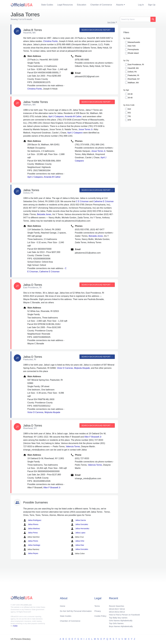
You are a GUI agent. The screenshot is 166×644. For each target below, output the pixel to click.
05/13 (121, 611)
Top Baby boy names (117, 617)
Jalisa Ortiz (77, 541)
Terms (97, 604)
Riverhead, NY (134, 79)
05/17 (116, 608)
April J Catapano (56, 116)
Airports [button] (120, 5)
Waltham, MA (133, 83)
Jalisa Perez (30, 533)
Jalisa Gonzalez (79, 524)
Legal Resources (65, 5)
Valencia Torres (73, 446)
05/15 (110, 611)
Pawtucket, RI (133, 75)
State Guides (47, 5)
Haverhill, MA (133, 68)
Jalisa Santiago (32, 545)
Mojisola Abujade (82, 368)
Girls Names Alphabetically (120, 620)
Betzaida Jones (44, 214)
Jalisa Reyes (31, 553)
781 (129, 116)
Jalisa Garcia (78, 520)
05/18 (110, 608)
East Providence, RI (136, 64)
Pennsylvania (133, 49)
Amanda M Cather (73, 116)
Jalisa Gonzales (79, 549)
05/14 (116, 611)
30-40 (130, 98)
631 (129, 113)
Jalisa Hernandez (80, 529)
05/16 (121, 608)
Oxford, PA (132, 72)
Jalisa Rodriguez (32, 520)
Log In (141, 5)
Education (82, 5)
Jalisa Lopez (78, 533)
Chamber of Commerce (101, 5)
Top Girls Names (115, 623)
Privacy (98, 610)
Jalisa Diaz (77, 545)
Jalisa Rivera (31, 524)
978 (129, 120)
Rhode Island (133, 53)
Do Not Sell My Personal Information (77, 610)
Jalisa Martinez (32, 529)
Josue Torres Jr (85, 129)
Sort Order (111, 22)
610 (129, 109)
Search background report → (97, 30)
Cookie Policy (100, 615)
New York (132, 46)
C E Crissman (82, 201)
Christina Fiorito (50, 41)
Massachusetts (134, 42)
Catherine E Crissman (104, 201)
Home (63, 604)
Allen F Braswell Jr (93, 437)
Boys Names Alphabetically (120, 626)
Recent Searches (115, 604)
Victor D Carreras (65, 368)
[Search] (135, 19)
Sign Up (152, 5)
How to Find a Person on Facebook (124, 614)
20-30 (130, 94)
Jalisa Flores (31, 541)
